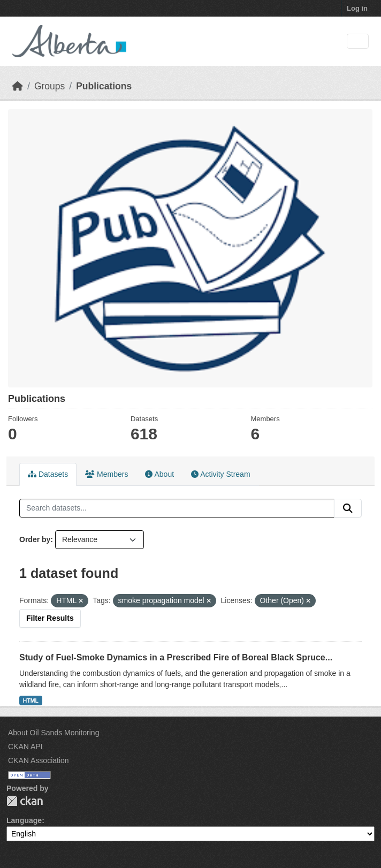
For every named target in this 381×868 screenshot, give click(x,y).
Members (106, 474)
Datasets (48, 474)
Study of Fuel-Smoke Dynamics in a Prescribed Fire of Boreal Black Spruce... (176, 657)
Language (24, 820)
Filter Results (50, 618)
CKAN (25, 801)
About (159, 474)
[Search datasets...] (177, 508)
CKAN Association (39, 760)
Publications (104, 86)
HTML (31, 701)
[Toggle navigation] (358, 41)
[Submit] (348, 508)
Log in (357, 8)
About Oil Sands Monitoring (54, 733)
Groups (49, 86)
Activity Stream (220, 474)
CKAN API (25, 747)
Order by (35, 539)
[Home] (18, 86)
